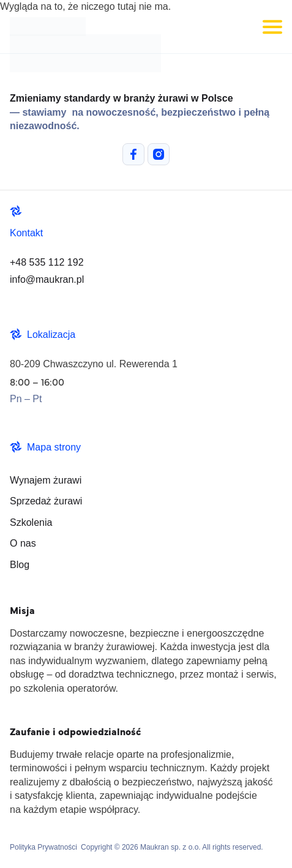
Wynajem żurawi (46, 480)
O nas (23, 543)
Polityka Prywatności (43, 847)
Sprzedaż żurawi (46, 501)
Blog (20, 565)
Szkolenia (31, 522)
